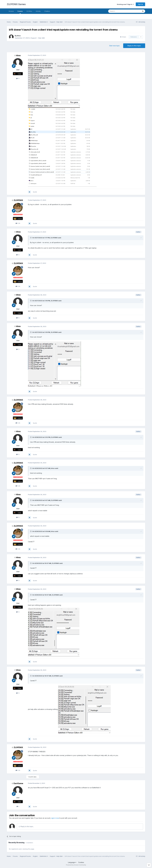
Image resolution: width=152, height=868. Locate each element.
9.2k (18, 223)
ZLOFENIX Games (16, 4)
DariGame (18, 783)
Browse (11, 11)
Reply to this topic (134, 46)
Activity (38, 11)
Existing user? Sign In (125, 4)
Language (72, 862)
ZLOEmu (29, 11)
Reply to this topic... (26, 826)
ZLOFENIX (18, 200)
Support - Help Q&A (38, 38)
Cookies (81, 862)
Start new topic (114, 46)
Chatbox (47, 11)
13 (18, 78)
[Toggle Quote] (31, 238)
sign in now (55, 818)
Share (123, 37)
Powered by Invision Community (76, 865)
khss (19, 36)
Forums (20, 12)
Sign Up (140, 4)
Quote (35, 192)
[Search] (119, 11)
